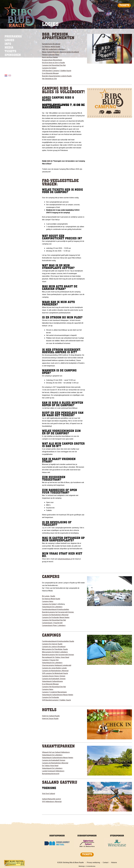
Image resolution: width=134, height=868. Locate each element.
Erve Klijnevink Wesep (50, 73)
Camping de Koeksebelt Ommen (54, 760)
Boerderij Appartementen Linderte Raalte (57, 76)
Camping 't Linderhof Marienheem (54, 692)
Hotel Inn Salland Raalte (51, 716)
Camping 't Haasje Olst (50, 660)
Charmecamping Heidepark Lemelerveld (57, 665)
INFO (8, 44)
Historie (114, 862)
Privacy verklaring (93, 862)
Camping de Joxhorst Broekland (54, 647)
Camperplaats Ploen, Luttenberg (54, 625)
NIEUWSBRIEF (14, 59)
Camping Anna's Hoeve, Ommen (54, 676)
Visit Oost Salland (48, 794)
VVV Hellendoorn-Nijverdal (52, 802)
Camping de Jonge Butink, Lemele (54, 668)
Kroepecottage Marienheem (52, 60)
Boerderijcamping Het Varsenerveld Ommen (58, 655)
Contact (106, 862)
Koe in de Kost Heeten (50, 57)
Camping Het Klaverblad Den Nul (54, 620)
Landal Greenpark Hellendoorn (53, 771)
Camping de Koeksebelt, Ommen (54, 679)
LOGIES (9, 40)
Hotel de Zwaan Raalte (50, 719)
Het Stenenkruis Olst (49, 79)
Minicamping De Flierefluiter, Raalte (55, 649)
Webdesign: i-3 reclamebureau (87, 866)
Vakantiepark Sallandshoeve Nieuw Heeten (58, 695)
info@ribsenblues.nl (65, 559)
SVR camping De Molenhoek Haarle (55, 673)
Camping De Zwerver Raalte (52, 644)
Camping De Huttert (49, 604)
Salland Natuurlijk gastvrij (51, 799)
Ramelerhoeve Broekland (51, 44)
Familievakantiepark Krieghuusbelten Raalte (58, 641)
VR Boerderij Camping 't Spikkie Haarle (57, 71)
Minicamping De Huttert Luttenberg (55, 652)
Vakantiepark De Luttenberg (52, 607)
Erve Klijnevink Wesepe (50, 684)
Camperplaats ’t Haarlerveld (52, 623)
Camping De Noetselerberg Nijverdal (55, 615)
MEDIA (9, 48)
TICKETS (124, 5)
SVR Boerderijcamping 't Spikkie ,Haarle (56, 700)
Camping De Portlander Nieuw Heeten (56, 617)
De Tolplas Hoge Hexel (50, 766)
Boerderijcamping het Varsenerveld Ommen (58, 612)
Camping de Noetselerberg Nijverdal (55, 763)
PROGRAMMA (13, 37)
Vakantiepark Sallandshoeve (52, 681)
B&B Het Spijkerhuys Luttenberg (54, 49)
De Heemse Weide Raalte (51, 47)
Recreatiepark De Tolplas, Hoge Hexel (56, 657)
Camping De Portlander (51, 697)
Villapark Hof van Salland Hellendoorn (56, 752)
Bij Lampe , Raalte (49, 596)
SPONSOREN (13, 55)
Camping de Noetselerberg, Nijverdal (55, 671)
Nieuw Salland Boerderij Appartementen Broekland (60, 52)
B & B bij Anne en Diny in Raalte (53, 63)
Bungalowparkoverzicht (51, 774)
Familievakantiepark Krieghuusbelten (56, 609)
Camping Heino (48, 601)
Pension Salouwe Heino (51, 55)
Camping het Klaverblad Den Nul (54, 65)
